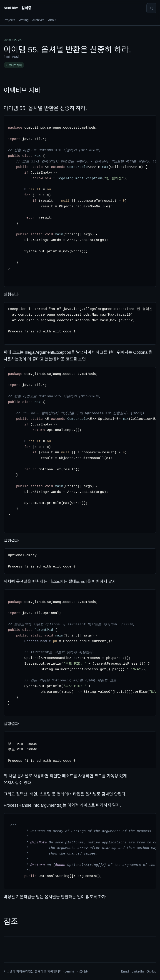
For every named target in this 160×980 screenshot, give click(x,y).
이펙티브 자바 (22, 90)
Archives (38, 20)
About (52, 20)
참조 (11, 921)
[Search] (151, 8)
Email (125, 971)
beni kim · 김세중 (17, 8)
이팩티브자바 (14, 65)
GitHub (151, 971)
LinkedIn (138, 971)
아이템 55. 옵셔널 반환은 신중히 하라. (45, 108)
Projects (9, 20)
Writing (24, 20)
